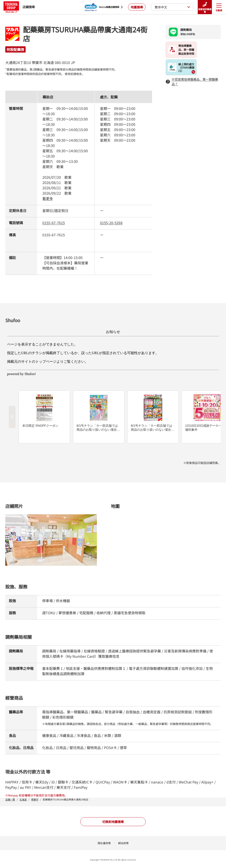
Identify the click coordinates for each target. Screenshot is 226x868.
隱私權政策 (104, 843)
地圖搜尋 (137, 7)
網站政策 (123, 843)
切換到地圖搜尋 (113, 822)
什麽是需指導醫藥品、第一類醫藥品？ (192, 82)
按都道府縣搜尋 (205, 7)
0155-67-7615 (54, 223)
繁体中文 (172, 7)
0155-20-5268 (111, 223)
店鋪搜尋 (19, 7)
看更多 (48, 198)
